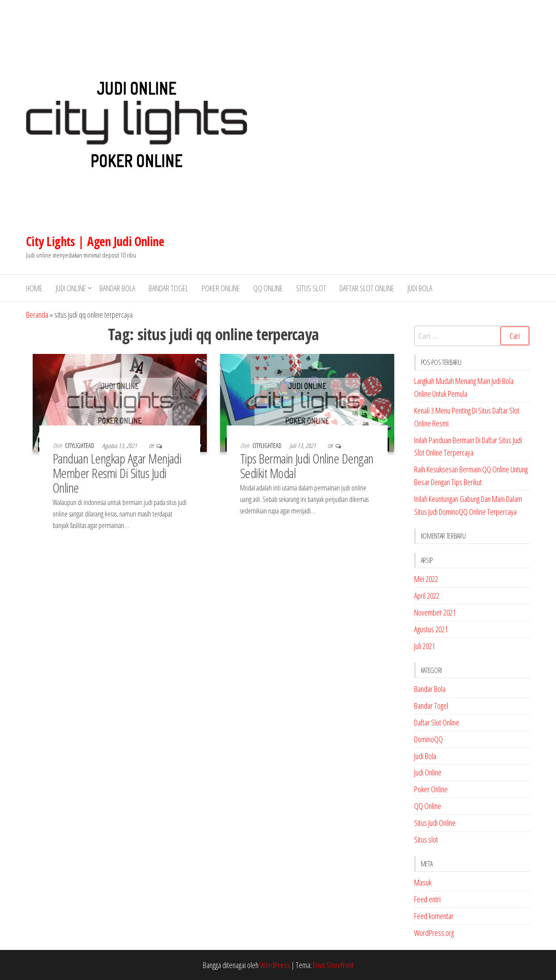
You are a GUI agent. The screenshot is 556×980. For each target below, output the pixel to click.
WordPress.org (434, 933)
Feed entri (427, 899)
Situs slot (311, 288)
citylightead (80, 446)
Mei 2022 (426, 579)
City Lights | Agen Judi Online (95, 241)
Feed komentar (434, 916)
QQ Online (268, 288)
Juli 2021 (425, 646)
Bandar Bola (117, 288)
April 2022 (427, 596)
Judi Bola (420, 288)
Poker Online (221, 288)
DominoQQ (428, 739)
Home (34, 288)
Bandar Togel (168, 288)
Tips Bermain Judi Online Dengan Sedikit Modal (307, 466)
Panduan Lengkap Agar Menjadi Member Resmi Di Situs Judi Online (117, 473)
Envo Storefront (333, 965)
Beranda (37, 315)
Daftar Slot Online (367, 288)
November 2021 (435, 612)
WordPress (275, 965)
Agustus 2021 (431, 629)
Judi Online (71, 288)
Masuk (423, 882)
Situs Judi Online (435, 823)
